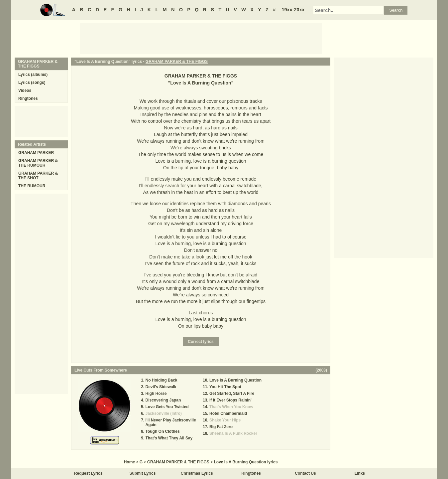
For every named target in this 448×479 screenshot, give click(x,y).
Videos (25, 90)
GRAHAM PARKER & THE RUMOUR (38, 163)
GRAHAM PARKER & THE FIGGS (177, 62)
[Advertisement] (201, 38)
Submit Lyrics (143, 473)
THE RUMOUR (32, 186)
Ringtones (28, 98)
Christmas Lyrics (197, 473)
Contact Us (305, 473)
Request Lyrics (88, 473)
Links (360, 473)
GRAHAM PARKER (36, 153)
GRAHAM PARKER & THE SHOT (38, 176)
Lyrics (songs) (32, 82)
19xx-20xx (293, 10)
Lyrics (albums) (33, 75)
